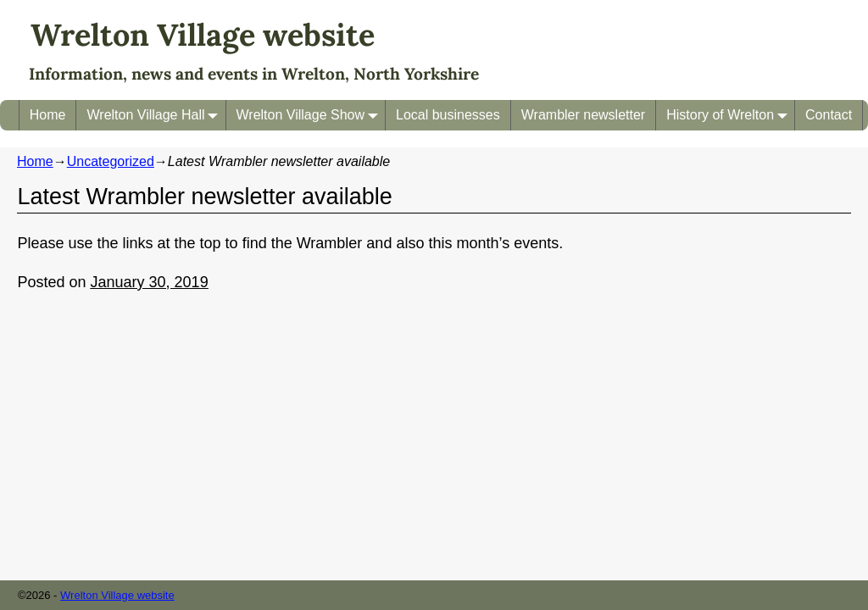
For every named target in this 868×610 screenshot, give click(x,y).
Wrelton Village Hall (156, 115)
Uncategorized (111, 161)
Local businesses (448, 115)
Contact (829, 115)
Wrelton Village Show (311, 115)
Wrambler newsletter (583, 115)
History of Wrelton (730, 115)
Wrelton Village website (203, 35)
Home (48, 115)
